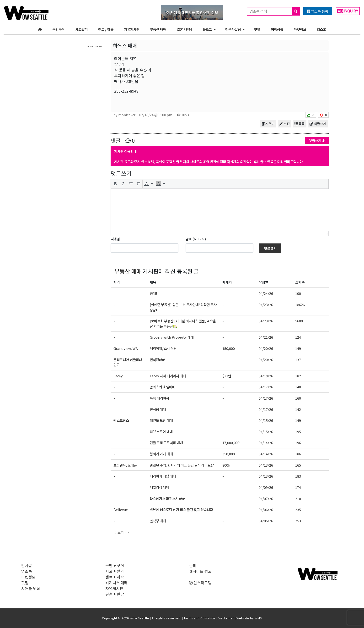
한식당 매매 (158, 409)
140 (298, 387)
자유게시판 (132, 29)
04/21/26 (266, 337)
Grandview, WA (126, 348)
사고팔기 (81, 29)
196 (298, 443)
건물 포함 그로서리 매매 (166, 443)
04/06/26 (266, 510)
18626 (300, 305)
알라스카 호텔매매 (163, 387)
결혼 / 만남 (184, 29)
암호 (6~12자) (196, 239)
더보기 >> (122, 532)
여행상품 (277, 29)
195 (298, 432)
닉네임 (115, 239)
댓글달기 (270, 248)
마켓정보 (300, 29)
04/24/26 (266, 293)
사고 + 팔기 (115, 571)
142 (298, 409)
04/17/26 (266, 387)
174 (298, 487)
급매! (153, 293)
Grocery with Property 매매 (172, 337)
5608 (299, 321)
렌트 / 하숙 (106, 29)
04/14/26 (266, 443)
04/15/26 (266, 420)
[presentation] (115, 184)
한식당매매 (158, 360)
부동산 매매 (158, 29)
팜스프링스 (121, 420)
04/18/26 (266, 376)
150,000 (229, 348)
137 (298, 360)
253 (298, 521)
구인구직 (59, 29)
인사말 (27, 565)
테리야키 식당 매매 (163, 476)
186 (298, 454)
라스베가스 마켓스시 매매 (168, 499)
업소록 (321, 29)
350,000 (229, 454)
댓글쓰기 (317, 140)
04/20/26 (266, 348)
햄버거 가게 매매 (161, 454)
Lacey (118, 376)
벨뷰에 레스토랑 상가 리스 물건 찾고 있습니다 (181, 510)
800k (226, 465)
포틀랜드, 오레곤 (125, 465)
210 (298, 499)
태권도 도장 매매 (161, 420)
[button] (115, 184)
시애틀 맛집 (31, 588)
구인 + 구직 (115, 565)
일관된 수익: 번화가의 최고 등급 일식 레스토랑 (182, 465)
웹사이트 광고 (200, 571)
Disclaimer (226, 618)
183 (298, 476)
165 (298, 465)
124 (298, 337)
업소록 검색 (275, 11)
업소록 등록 (318, 11)
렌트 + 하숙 (115, 577)
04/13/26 (266, 465)
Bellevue (121, 510)
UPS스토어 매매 (161, 432)
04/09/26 (266, 487)
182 (298, 376)
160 (298, 398)
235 (298, 510)
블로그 (207, 29)
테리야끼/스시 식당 (163, 348)
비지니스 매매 (117, 583)
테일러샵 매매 (159, 487)
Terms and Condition (199, 618)
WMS (258, 618)
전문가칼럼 (233, 29)
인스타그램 (200, 583)
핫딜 (257, 29)
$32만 (227, 376)
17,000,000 (231, 443)
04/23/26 (266, 305)
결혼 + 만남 (115, 594)
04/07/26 (266, 499)
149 (298, 348)
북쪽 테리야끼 (159, 398)
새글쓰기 (318, 124)
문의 (193, 565)
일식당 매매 (158, 521)
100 (298, 293)
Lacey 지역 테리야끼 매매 (168, 376)
